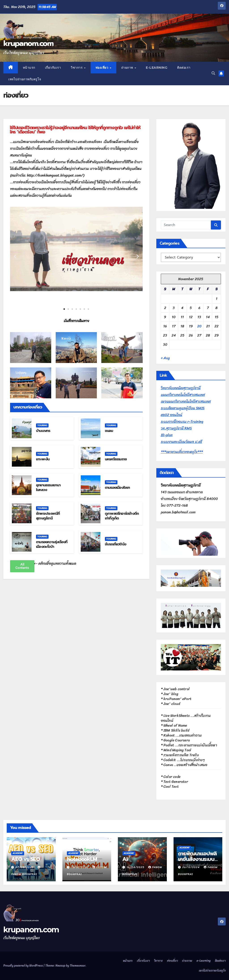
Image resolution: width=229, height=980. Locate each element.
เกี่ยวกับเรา (53, 68)
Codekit (170, 760)
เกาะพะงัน (43, 459)
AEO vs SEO (26, 859)
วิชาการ (77, 68)
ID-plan (167, 435)
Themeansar (78, 966)
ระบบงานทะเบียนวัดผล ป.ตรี (181, 442)
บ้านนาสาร (43, 431)
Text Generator (176, 782)
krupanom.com (29, 43)
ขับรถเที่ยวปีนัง (116, 544)
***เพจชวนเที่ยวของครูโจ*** (182, 452)
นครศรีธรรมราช (116, 459)
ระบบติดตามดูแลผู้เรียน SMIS (183, 408)
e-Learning (157, 68)
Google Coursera (177, 740)
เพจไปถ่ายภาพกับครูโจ (25, 79)
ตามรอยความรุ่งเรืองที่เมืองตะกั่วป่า (52, 544)
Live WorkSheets (177, 716)
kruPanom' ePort (177, 699)
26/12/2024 (191, 867)
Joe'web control (177, 689)
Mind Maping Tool (177, 750)
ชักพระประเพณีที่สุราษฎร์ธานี (48, 516)
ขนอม (109, 431)
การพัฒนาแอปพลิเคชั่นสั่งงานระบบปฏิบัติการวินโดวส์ (197, 859)
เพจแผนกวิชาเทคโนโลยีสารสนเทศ (186, 401)
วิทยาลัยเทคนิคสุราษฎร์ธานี (181, 388)
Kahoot (169, 735)
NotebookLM (82, 859)
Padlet (169, 745)
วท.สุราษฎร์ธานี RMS (176, 428)
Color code (172, 777)
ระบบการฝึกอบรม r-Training (182, 422)
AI (125, 859)
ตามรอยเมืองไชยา (118, 488)
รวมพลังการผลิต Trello (181, 755)
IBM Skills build (176, 730)
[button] (213, 73)
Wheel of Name (175, 725)
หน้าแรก (29, 68)
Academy (18, 853)
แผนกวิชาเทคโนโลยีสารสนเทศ (183, 395)
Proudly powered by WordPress (23, 966)
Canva (168, 765)
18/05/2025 (80, 867)
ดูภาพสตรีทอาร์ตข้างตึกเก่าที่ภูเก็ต (122, 516)
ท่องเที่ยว (102, 68)
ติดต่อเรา (184, 68)
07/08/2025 (25, 867)
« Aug (165, 358)
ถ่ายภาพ (128, 68)
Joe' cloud (172, 704)
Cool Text (171, 787)
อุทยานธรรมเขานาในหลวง (48, 488)
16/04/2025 (136, 867)
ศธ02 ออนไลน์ (172, 415)
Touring (42, 425)
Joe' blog (171, 694)
